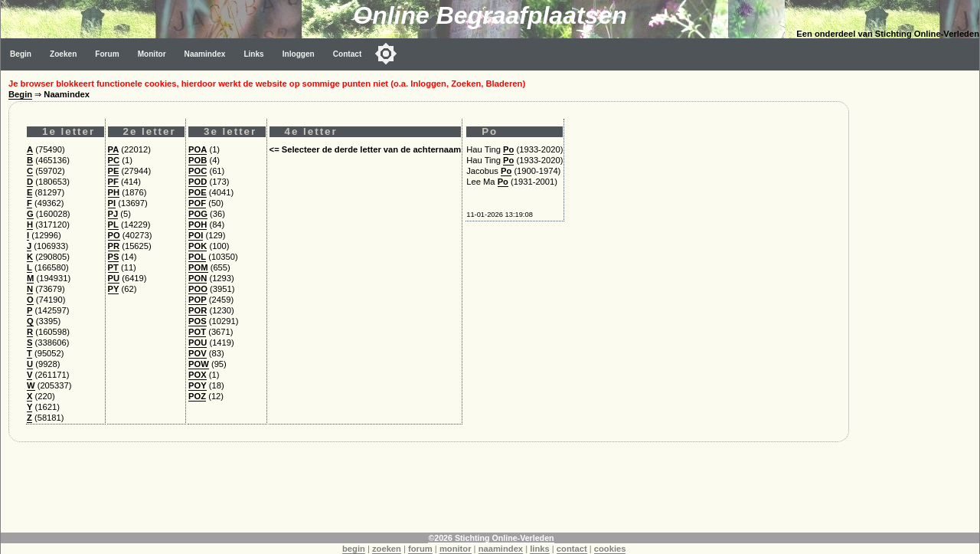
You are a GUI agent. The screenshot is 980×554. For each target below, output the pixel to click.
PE (114, 171)
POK (198, 246)
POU (198, 343)
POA (198, 149)
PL (113, 225)
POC (198, 171)
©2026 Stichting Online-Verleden (491, 538)
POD (198, 182)
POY (198, 385)
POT (197, 332)
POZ (197, 396)
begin (354, 549)
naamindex (501, 549)
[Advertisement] (918, 300)
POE (198, 192)
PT (113, 267)
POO (198, 289)
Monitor (152, 54)
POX (198, 375)
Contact (348, 54)
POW (199, 364)
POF (197, 203)
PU (114, 278)
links (540, 549)
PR (114, 246)
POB (198, 160)
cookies (610, 549)
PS (114, 257)
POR (198, 310)
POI (196, 235)
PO (114, 235)
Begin (21, 54)
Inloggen (299, 54)
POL (197, 257)
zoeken (387, 549)
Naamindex (205, 54)
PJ (113, 214)
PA (114, 149)
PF (113, 182)
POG (198, 214)
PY (114, 289)
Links (253, 54)
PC (114, 160)
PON (198, 278)
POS (198, 321)
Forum (107, 54)
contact (572, 549)
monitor (456, 549)
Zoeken (63, 54)
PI (112, 203)
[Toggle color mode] (386, 54)
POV (198, 353)
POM (198, 267)
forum (420, 549)
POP (198, 300)
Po (508, 149)
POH (198, 225)
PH (114, 192)
